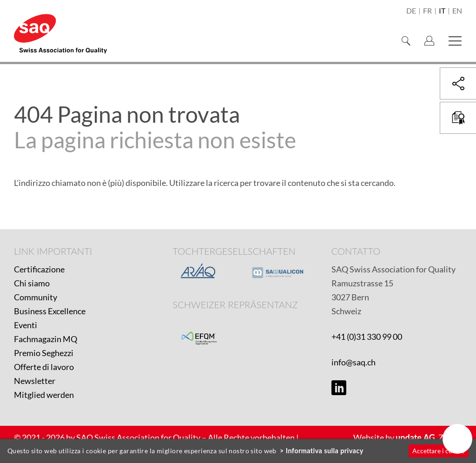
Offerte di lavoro (44, 367)
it (442, 11)
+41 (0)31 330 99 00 (367, 337)
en (457, 11)
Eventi (26, 325)
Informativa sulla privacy (325, 451)
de (411, 11)
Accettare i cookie (438, 451)
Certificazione (39, 269)
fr (427, 11)
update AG (415, 437)
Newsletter (35, 381)
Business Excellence (50, 311)
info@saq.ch (354, 362)
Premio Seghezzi (44, 353)
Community (36, 297)
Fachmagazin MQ (46, 339)
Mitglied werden (44, 395)
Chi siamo (32, 283)
